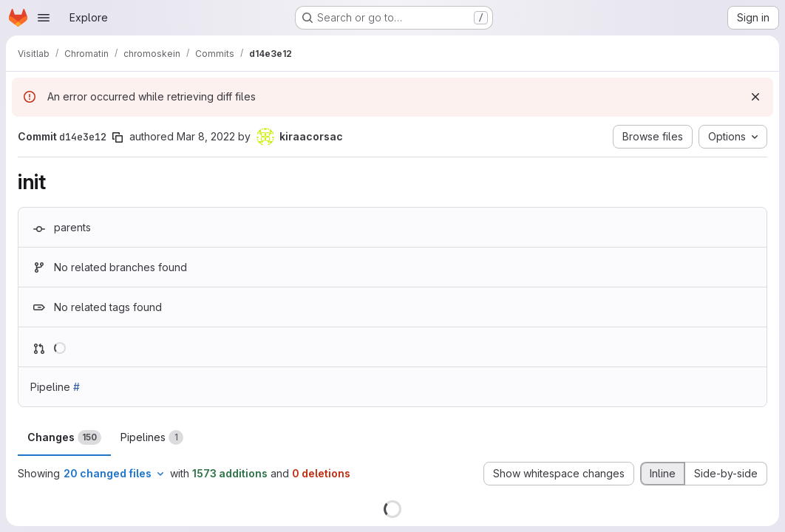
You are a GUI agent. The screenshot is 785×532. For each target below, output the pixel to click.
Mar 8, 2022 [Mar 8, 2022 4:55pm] (206, 136)
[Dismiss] (755, 97)
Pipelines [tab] (152, 437)
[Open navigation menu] (44, 18)
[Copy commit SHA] (118, 137)
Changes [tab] (64, 437)
